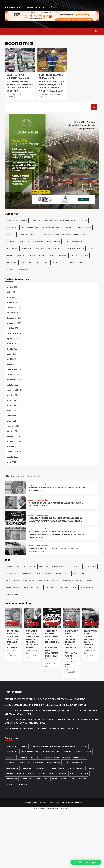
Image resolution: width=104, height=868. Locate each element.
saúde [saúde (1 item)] (37, 263)
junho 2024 (12, 405)
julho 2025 (12, 344)
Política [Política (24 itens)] (52, 256)
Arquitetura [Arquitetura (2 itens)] (12, 221)
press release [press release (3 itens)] (12, 263)
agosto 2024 (12, 395)
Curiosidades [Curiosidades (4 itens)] (12, 228)
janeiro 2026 (12, 313)
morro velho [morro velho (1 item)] (13, 581)
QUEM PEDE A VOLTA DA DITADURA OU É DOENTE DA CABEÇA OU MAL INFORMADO (13, 639)
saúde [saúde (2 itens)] (63, 263)
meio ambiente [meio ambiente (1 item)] (12, 249)
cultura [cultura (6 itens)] (83, 221)
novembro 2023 (14, 441)
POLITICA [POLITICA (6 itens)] (50, 588)
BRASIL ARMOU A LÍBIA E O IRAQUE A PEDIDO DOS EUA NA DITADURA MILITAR (91, 639)
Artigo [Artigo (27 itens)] (24, 221)
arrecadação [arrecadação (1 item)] (13, 567)
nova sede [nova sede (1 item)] (43, 581)
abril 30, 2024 (60, 94)
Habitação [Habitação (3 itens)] (11, 242)
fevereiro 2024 (14, 426)
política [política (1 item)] (74, 256)
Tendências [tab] (34, 476)
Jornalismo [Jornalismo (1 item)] (26, 574)
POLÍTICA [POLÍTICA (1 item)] (31, 256)
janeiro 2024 (12, 431)
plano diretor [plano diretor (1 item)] (13, 588)
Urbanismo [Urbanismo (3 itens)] (22, 270)
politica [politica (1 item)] (10, 256)
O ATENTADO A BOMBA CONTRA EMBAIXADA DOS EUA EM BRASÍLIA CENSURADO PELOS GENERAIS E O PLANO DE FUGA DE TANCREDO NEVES (56, 535)
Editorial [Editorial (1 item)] (10, 235)
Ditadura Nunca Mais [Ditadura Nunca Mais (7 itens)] (30, 228)
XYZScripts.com (65, 808)
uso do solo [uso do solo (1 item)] (86, 588)
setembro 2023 (14, 452)
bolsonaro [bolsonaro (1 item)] (30, 567)
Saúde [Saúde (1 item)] (46, 263)
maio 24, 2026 (90, 655)
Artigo (31, 485)
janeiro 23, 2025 (13, 97)
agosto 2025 (12, 338)
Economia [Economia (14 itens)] (67, 228)
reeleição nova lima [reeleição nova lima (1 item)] (67, 588)
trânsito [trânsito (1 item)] (83, 263)
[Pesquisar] (94, 107)
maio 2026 (11, 292)
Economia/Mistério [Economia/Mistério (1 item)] (83, 228)
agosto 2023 (12, 457)
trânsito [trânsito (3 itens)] (10, 270)
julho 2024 (12, 400)
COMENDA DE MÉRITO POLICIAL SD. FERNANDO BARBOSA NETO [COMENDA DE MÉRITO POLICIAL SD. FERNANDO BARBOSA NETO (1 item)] (53, 221)
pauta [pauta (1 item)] (89, 581)
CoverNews (64, 803)
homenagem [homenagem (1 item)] (24, 242)
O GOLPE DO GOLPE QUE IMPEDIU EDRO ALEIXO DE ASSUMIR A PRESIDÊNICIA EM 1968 (32, 639)
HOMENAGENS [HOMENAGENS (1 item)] (38, 242)
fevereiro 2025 (14, 369)
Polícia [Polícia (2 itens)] (42, 256)
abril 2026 (11, 297)
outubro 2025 (13, 328)
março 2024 (12, 421)
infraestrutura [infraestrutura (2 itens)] (53, 242)
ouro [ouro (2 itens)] (55, 581)
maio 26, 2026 (51, 664)
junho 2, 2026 (12, 655)
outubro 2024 (13, 385)
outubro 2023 (13, 447)
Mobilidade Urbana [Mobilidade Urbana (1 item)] (56, 249)
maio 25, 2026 (71, 672)
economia (11, 69)
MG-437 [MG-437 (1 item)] (49, 574)
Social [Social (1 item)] (72, 263)
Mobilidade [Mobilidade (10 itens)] (26, 249)
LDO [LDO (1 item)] (38, 574)
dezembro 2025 (14, 318)
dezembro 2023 (14, 436)
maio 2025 (11, 354)
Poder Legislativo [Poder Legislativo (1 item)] (33, 588)
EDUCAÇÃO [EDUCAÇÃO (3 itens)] (22, 235)
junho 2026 (12, 287)
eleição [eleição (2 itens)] (76, 567)
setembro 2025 (14, 333)
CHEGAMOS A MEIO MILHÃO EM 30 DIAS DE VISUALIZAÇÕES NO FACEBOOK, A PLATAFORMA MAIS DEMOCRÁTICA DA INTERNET (51, 712)
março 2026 (12, 302)
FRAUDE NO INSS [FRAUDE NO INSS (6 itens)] (79, 235)
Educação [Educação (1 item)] (35, 235)
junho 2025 (12, 349)
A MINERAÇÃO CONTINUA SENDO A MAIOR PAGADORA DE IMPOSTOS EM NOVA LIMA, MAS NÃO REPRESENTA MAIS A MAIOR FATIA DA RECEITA (51, 83)
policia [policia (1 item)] (91, 249)
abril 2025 (11, 359)
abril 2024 (11, 416)
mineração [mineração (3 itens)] (79, 574)
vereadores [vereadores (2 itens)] (12, 595)
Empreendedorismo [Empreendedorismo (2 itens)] (51, 235)
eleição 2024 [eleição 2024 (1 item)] (90, 567)
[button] (86, 862)
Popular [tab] (20, 476)
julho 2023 (12, 462)
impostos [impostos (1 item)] (11, 574)
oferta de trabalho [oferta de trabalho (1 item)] (76, 249)
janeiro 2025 (12, 374)
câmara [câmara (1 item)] (43, 567)
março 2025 (12, 364)
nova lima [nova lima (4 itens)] (29, 581)
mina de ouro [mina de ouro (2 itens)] (63, 574)
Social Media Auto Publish (42, 808)
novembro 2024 (14, 380)
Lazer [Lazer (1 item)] (66, 242)
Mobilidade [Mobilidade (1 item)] (40, 249)
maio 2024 (11, 411)
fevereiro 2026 (14, 308)
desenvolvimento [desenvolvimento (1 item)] (60, 567)
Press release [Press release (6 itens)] (26, 263)
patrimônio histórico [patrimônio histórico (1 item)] (72, 581)
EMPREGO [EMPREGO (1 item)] (66, 235)
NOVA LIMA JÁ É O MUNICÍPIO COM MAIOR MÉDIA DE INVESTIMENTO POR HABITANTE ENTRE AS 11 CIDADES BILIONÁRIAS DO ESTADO (20, 83)
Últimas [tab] (9, 476)
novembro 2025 (14, 323)
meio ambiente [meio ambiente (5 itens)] (78, 242)
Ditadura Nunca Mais (41, 485)
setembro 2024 (14, 390)
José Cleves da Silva (15, 94)
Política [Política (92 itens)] (63, 256)
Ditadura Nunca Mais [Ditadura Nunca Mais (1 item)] (51, 228)
